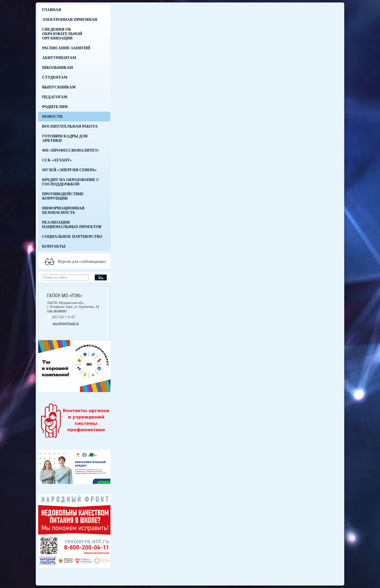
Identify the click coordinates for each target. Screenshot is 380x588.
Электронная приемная (70, 19)
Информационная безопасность (63, 210)
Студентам (55, 77)
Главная (52, 10)
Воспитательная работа (70, 126)
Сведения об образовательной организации (62, 34)
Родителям (55, 107)
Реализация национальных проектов (72, 224)
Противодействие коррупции (63, 196)
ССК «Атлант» (57, 160)
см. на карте (57, 311)
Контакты (54, 246)
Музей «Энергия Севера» (69, 170)
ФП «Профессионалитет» (71, 150)
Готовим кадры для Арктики (65, 138)
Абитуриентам (59, 58)
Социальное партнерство (72, 236)
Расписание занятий (66, 48)
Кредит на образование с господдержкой (71, 182)
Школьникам (58, 67)
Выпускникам (59, 87)
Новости (52, 116)
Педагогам (55, 97)
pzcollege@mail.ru (66, 323)
